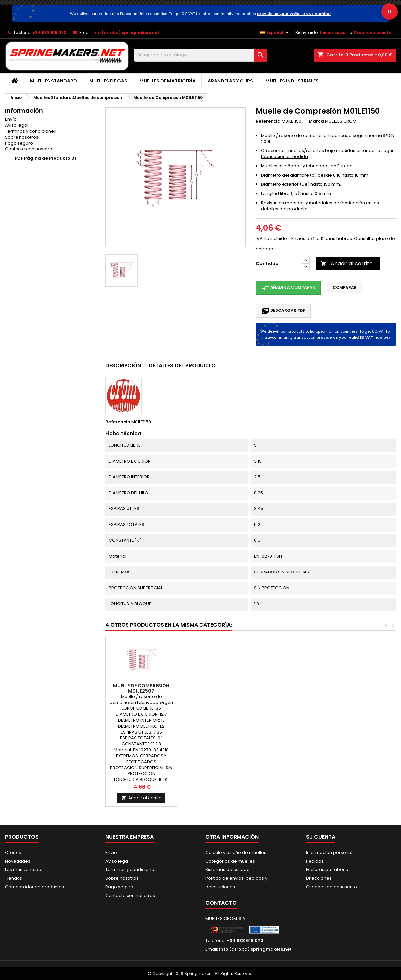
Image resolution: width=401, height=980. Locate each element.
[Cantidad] (292, 264)
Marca (316, 121)
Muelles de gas (108, 81)
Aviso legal (17, 125)
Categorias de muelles (230, 861)
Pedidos (315, 861)
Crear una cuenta (373, 33)
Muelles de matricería (167, 81)
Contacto (221, 903)
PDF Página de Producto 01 (45, 158)
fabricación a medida (284, 157)
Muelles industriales (292, 81)
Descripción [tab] (123, 365)
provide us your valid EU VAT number (294, 14)
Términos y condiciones (31, 131)
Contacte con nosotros (30, 149)
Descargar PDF (283, 311)
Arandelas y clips (230, 81)
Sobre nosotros (22, 137)
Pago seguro (19, 143)
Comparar (345, 288)
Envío (11, 119)
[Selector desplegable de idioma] (275, 33)
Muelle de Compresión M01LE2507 (356, 688)
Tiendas (14, 878)
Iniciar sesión (334, 33)
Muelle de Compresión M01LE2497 (213, 688)
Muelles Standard (54, 81)
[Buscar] (201, 55)
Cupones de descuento (331, 887)
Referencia (268, 121)
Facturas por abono (327, 870)
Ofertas (13, 852)
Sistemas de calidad (228, 870)
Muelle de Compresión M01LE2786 (285, 688)
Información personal (329, 852)
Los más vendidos (24, 870)
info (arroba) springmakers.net (126, 33)
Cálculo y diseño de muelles (236, 852)
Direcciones (319, 878)
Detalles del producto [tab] (182, 365)
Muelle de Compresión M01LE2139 (141, 688)
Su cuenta (321, 837)
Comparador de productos (35, 887)
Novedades (18, 861)
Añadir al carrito (347, 263)
